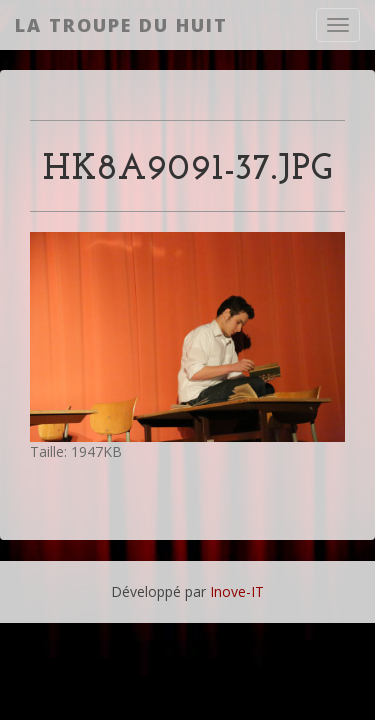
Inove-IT (237, 591)
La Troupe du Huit (121, 25)
